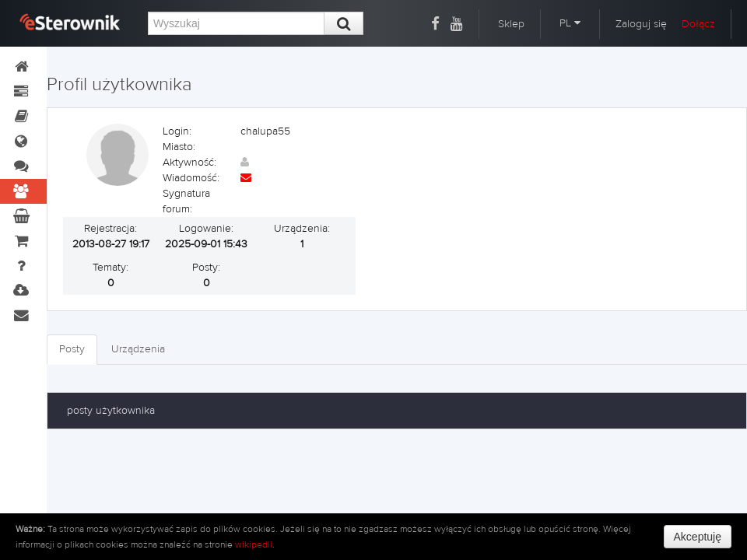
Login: (177, 131)
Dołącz (698, 24)
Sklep (511, 24)
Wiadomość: (191, 178)
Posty (72, 349)
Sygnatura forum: (186, 201)
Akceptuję (698, 537)
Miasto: (179, 147)
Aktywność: (189, 163)
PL (570, 23)
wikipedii (254, 544)
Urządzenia (138, 349)
